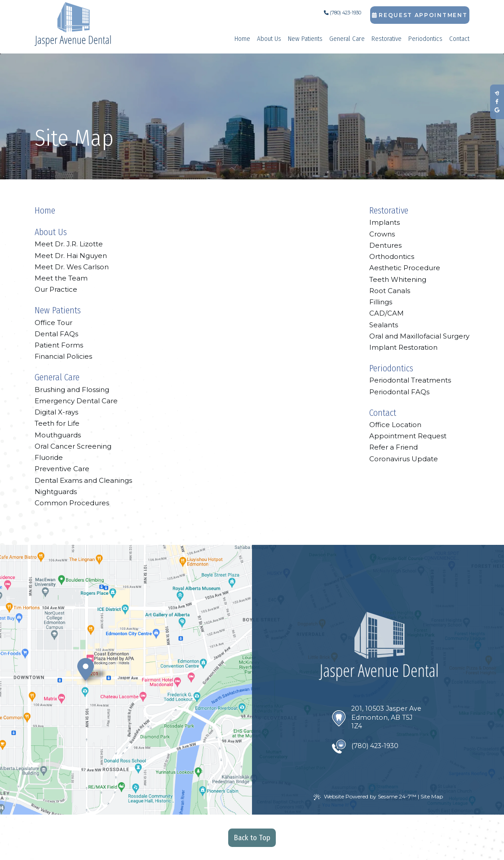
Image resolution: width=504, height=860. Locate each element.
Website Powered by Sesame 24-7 (365, 797)
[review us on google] (497, 110)
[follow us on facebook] (497, 102)
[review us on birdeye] (497, 93)
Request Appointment (420, 15)
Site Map (432, 796)
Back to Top (252, 838)
